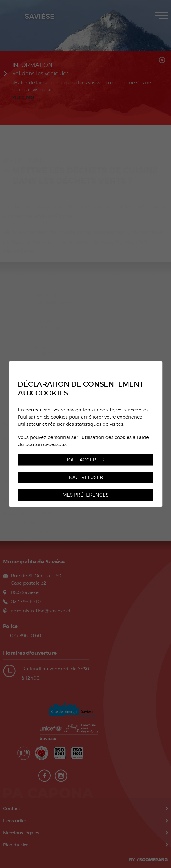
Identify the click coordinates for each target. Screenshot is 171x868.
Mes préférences (85, 495)
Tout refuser (86, 477)
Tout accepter (85, 460)
